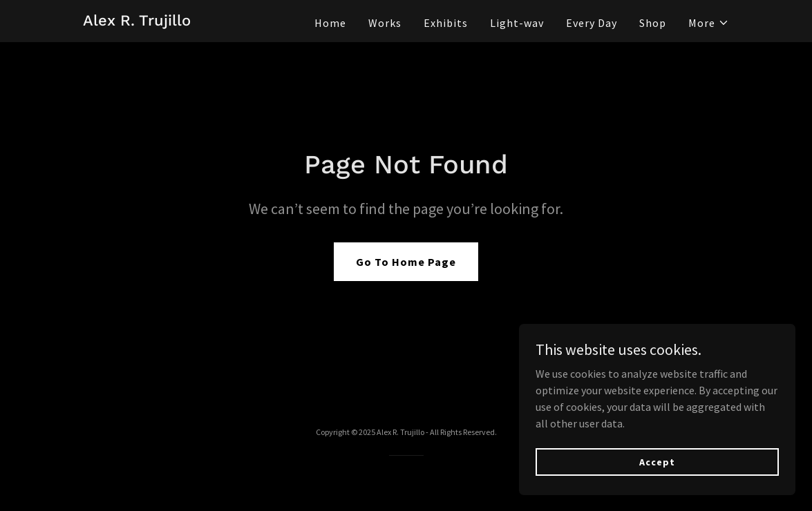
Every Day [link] (592, 23)
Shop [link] (653, 23)
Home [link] (330, 23)
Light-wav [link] (517, 23)
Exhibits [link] (446, 23)
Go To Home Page (406, 262)
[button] (709, 23)
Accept (657, 461)
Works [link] (385, 23)
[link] (137, 21)
